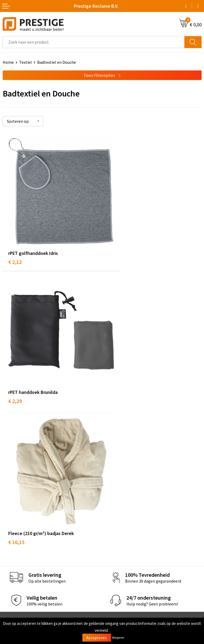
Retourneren (14, 558)
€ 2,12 (15, 244)
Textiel (25, 62)
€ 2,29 (114, 244)
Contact (10, 541)
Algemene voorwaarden (126, 541)
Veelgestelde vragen (123, 468)
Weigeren (118, 637)
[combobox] (94, 42)
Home (8, 62)
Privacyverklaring (120, 558)
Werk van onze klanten (125, 476)
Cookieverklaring (120, 550)
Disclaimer (114, 566)
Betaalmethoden (18, 550)
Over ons (113, 460)
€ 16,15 (16, 367)
